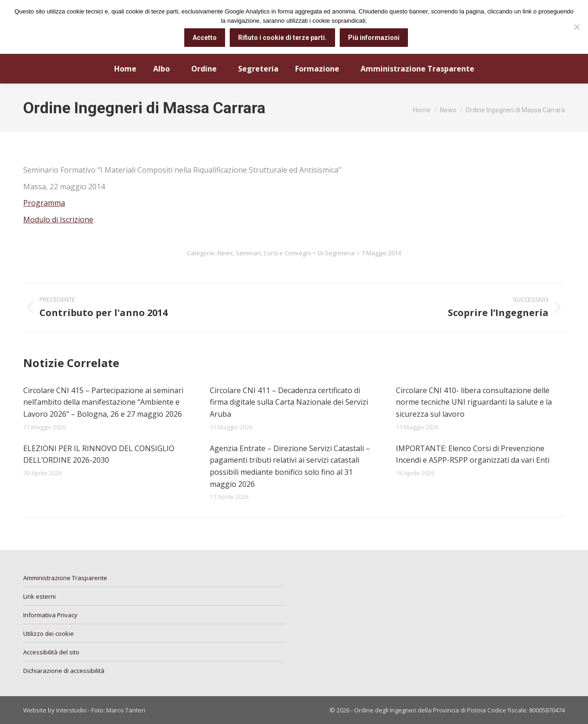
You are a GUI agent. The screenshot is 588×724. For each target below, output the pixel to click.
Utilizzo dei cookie (48, 633)
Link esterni (39, 596)
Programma (44, 203)
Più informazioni (374, 38)
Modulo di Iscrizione (58, 220)
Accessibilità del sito (51, 652)
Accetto (205, 38)
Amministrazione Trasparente (65, 578)
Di (336, 253)
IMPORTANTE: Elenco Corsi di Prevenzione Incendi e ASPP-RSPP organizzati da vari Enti (473, 454)
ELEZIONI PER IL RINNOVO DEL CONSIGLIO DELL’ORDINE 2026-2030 (99, 454)
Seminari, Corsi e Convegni (273, 253)
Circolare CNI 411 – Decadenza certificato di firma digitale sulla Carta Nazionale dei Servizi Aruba (289, 402)
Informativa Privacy (50, 615)
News (225, 253)
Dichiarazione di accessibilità (64, 671)
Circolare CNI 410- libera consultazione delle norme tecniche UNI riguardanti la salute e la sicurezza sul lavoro (474, 402)
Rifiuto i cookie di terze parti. (283, 38)
